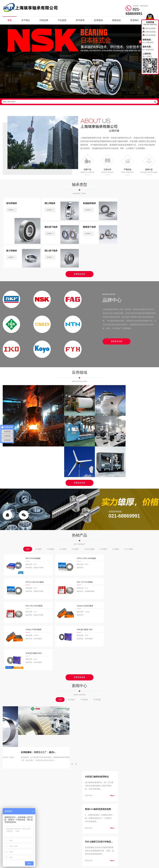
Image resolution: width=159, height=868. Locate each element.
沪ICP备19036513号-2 (61, 790)
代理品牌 (44, 20)
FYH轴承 (46, 757)
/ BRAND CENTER (54, 733)
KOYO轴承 (129, 498)
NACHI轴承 (47, 761)
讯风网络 (152, 790)
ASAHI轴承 (64, 761)
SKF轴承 (38, 498)
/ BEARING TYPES (94, 733)
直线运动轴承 (88, 765)
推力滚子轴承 (88, 761)
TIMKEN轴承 (89, 498)
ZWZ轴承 (46, 769)
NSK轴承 (51, 498)
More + (113, 632)
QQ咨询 (7, 465)
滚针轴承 (103, 753)
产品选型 (62, 20)
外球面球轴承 (105, 761)
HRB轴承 (46, 765)
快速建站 (7, 783)
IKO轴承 (116, 498)
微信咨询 (24, 465)
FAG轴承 (63, 498)
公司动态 (71, 601)
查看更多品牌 (117, 318)
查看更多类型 (79, 250)
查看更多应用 (79, 432)
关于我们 (26, 20)
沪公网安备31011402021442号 (84, 790)
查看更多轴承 (79, 579)
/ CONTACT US (132, 733)
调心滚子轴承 (88, 753)
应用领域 (98, 20)
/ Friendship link (13, 775)
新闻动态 (117, 20)
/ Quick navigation (14, 733)
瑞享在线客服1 (151, 28)
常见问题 (97, 601)
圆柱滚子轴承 (105, 744)
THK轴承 (63, 757)
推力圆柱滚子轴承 (89, 757)
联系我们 (135, 20)
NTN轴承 (103, 498)
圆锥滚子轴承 (88, 748)
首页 (10, 20)
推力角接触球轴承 (106, 757)
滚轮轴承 (103, 769)
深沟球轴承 (87, 740)
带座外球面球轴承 (89, 769)
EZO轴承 (63, 769)
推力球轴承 (104, 748)
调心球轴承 (104, 740)
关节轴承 (103, 765)
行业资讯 (84, 601)
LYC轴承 (63, 765)
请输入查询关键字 (79, 102)
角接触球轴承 (88, 744)
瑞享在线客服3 (151, 35)
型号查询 (80, 20)
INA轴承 (75, 498)
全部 (28, 498)
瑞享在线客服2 (151, 32)
